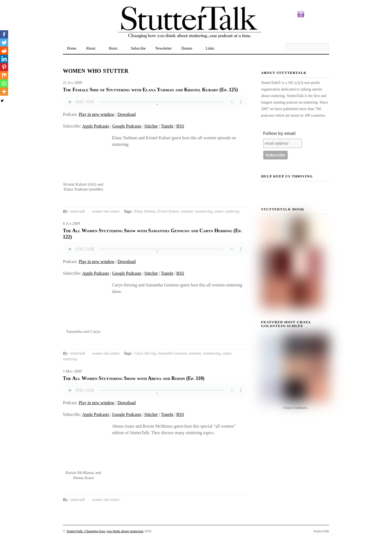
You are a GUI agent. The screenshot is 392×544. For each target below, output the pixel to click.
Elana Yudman (145, 211)
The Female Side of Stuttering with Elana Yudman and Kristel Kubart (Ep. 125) (150, 90)
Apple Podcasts (96, 126)
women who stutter (106, 211)
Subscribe (138, 48)
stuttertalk (77, 211)
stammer (187, 211)
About (91, 48)
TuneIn (167, 126)
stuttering (232, 211)
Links (210, 48)
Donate (187, 48)
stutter (219, 211)
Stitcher (151, 126)
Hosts (113, 48)
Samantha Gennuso (173, 353)
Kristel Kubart (168, 211)
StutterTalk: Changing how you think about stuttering (105, 531)
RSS (180, 126)
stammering (204, 211)
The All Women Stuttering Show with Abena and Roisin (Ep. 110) (134, 378)
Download (127, 114)
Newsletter (163, 48)
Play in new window (97, 114)
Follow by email (279, 133)
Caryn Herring (145, 353)
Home (72, 48)
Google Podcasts (127, 126)
